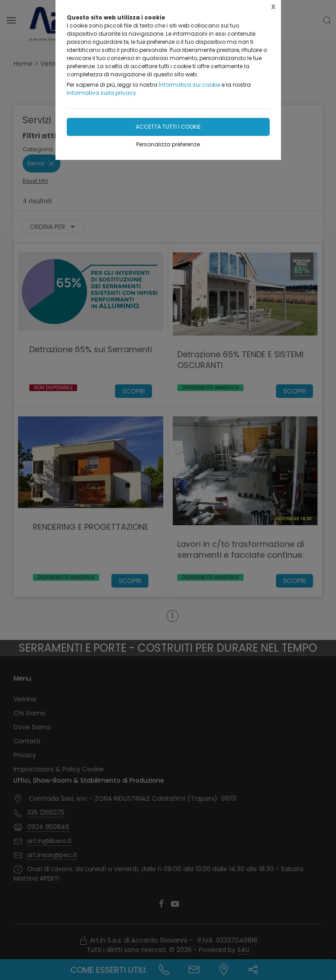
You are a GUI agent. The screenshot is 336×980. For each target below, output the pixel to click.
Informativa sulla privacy (101, 93)
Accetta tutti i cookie (168, 127)
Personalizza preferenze (168, 144)
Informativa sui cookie (189, 85)
